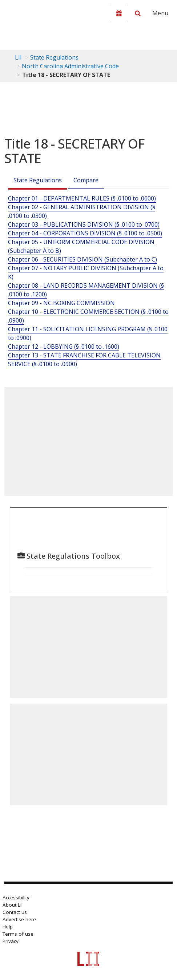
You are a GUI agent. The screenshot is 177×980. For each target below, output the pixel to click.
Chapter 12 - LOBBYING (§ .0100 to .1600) (64, 347)
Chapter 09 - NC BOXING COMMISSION (61, 303)
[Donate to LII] (119, 13)
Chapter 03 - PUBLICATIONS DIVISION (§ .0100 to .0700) (84, 224)
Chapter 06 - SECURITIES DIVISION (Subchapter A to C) (83, 259)
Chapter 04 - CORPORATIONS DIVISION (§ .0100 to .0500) (85, 233)
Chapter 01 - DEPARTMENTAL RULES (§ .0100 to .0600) (82, 198)
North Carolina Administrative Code (70, 66)
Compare (86, 180)
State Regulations (54, 57)
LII (18, 57)
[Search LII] (138, 13)
